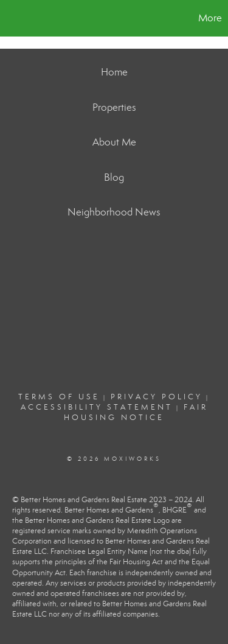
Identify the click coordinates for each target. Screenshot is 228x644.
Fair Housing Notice (136, 412)
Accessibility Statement (97, 407)
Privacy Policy (157, 397)
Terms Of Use (59, 397)
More (210, 18)
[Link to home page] (11, 18)
